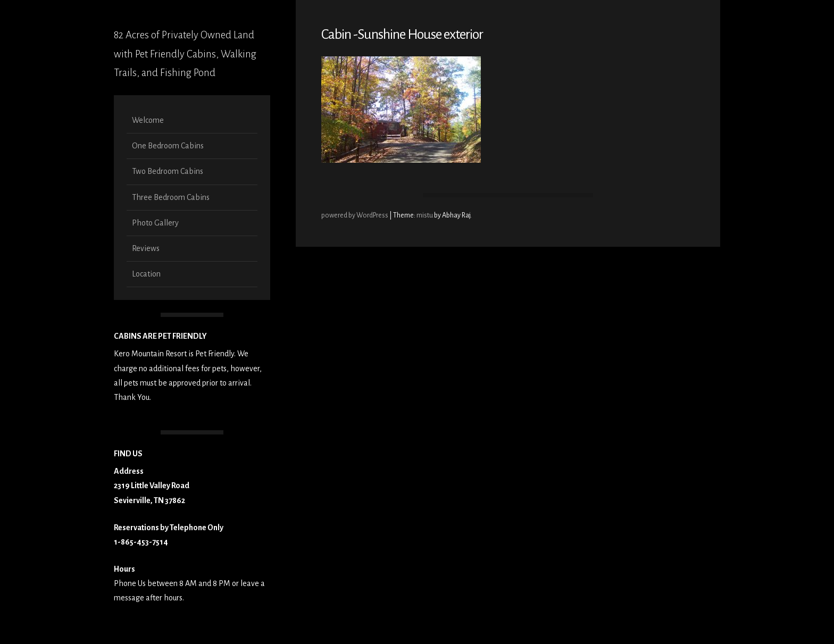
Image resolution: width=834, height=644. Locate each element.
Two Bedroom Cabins (168, 171)
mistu (425, 215)
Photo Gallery (155, 223)
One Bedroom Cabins (168, 146)
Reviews (146, 248)
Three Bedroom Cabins (171, 197)
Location (146, 274)
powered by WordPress (355, 215)
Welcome (148, 120)
